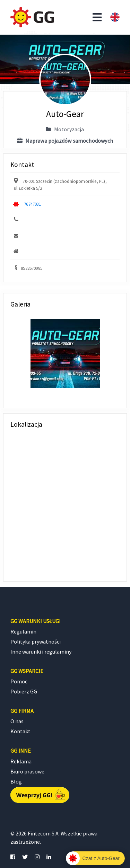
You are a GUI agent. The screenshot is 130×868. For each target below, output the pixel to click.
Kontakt (20, 731)
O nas (17, 721)
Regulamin (23, 631)
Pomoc (19, 681)
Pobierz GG (24, 691)
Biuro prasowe (27, 771)
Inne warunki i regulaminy (41, 652)
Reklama (21, 761)
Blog (16, 781)
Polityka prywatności (36, 641)
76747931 (32, 204)
